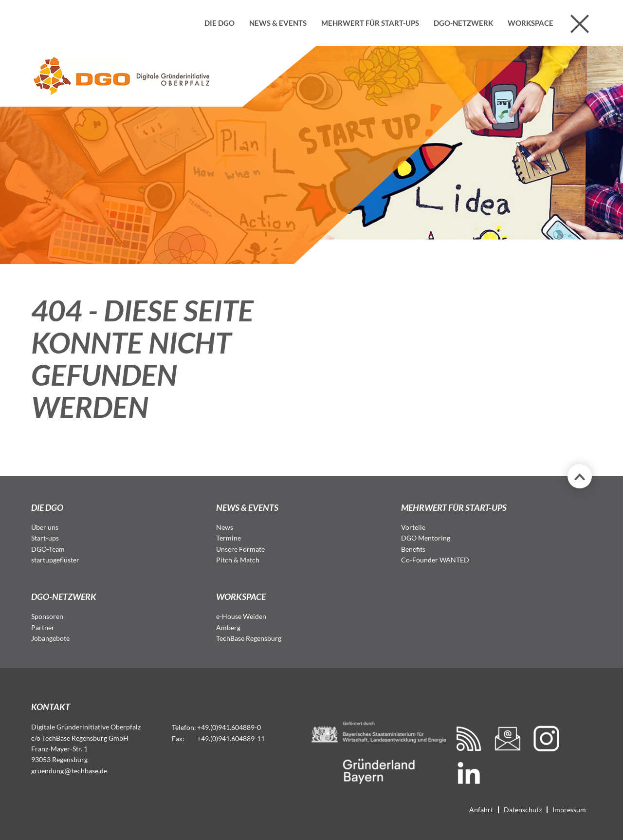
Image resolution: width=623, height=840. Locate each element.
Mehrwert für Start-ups (370, 23)
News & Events (278, 23)
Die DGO (220, 23)
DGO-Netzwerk (463, 23)
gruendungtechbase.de (69, 771)
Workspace (531, 23)
